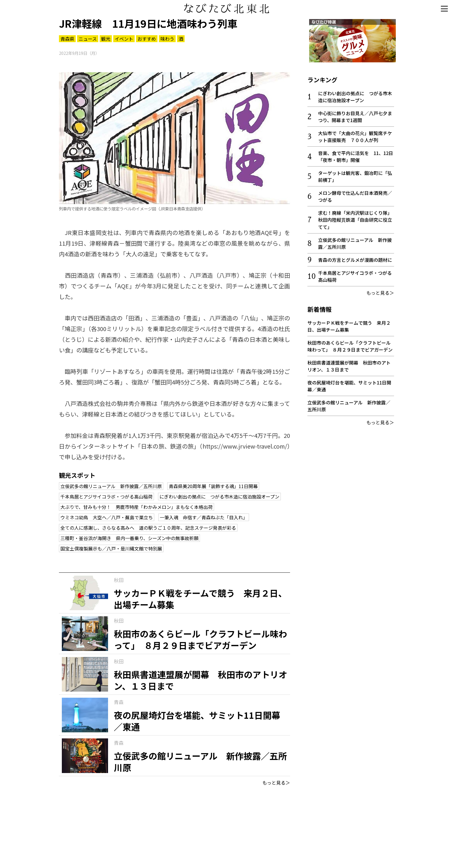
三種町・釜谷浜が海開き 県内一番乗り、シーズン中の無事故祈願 (129, 538)
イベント (124, 39)
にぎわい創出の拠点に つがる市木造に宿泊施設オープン (219, 496)
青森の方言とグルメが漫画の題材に (355, 258)
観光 (106, 39)
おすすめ (147, 39)
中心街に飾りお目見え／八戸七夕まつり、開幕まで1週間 (355, 115)
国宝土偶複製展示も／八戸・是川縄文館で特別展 (111, 548)
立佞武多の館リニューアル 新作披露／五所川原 (111, 486)
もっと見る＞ (276, 783)
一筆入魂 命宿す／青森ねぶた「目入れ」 (204, 517)
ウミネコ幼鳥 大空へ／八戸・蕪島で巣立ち (107, 517)
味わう (167, 39)
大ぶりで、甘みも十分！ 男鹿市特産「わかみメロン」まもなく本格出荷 (137, 507)
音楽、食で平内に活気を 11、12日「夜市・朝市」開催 (356, 155)
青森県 (67, 39)
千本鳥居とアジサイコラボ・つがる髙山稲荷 (106, 496)
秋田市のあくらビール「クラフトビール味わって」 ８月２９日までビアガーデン (350, 344)
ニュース (88, 39)
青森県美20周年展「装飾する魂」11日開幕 (213, 486)
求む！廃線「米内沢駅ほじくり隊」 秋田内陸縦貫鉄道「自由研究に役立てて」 (356, 218)
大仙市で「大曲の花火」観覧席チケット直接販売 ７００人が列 (355, 135)
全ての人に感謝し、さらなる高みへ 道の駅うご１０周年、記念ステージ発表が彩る (148, 528)
